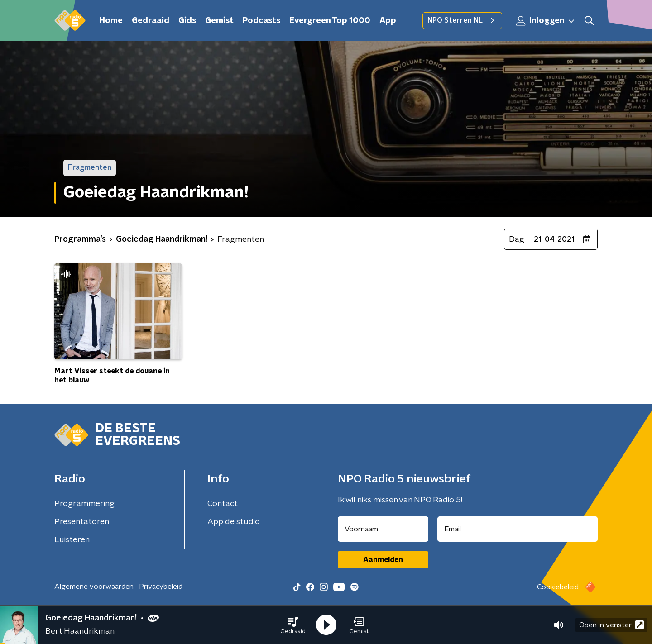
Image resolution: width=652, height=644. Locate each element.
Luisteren (72, 540)
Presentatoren (82, 522)
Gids (187, 21)
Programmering (84, 504)
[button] (293, 625)
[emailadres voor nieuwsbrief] (518, 529)
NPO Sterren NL (462, 20)
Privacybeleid (161, 587)
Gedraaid (151, 21)
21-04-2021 (554, 239)
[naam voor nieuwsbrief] (383, 529)
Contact (223, 504)
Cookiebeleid (558, 587)
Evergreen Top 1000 (330, 21)
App (388, 21)
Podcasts (261, 21)
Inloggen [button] (546, 21)
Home (111, 21)
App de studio (234, 522)
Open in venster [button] (611, 625)
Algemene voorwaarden (94, 587)
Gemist (219, 21)
